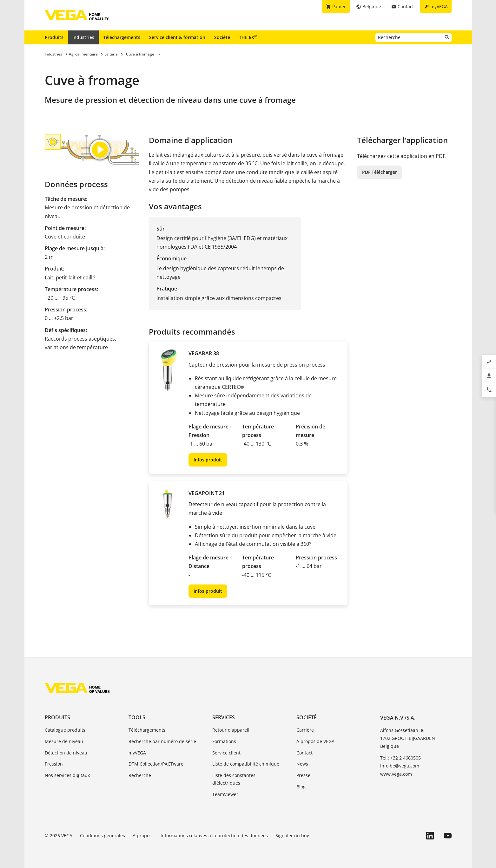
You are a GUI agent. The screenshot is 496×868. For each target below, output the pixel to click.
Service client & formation (177, 37)
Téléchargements (122, 37)
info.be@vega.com (400, 766)
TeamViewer (225, 794)
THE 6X (248, 37)
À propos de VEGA (315, 741)
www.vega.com (396, 774)
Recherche (140, 775)
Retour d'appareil (231, 730)
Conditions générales (103, 835)
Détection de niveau (66, 753)
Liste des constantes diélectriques (234, 779)
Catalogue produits (65, 730)
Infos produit (208, 460)
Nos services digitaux (67, 775)
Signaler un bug (292, 835)
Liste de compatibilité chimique (246, 764)
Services (224, 717)
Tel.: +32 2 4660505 (400, 758)
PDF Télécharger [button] (380, 172)
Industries (83, 37)
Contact (304, 753)
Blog (301, 787)
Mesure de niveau (64, 741)
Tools (137, 717)
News (302, 764)
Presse (303, 775)
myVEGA (137, 753)
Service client (226, 753)
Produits (54, 37)
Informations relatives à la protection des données (214, 835)
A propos (143, 835)
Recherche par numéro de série (162, 741)
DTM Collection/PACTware (156, 764)
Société (222, 37)
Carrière (305, 730)
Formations (224, 741)
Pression (54, 764)
